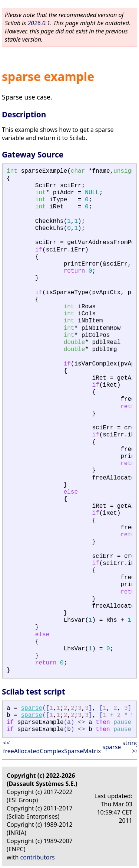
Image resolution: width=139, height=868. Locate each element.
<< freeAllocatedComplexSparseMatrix (52, 747)
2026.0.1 (39, 23)
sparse (32, 708)
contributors (38, 857)
